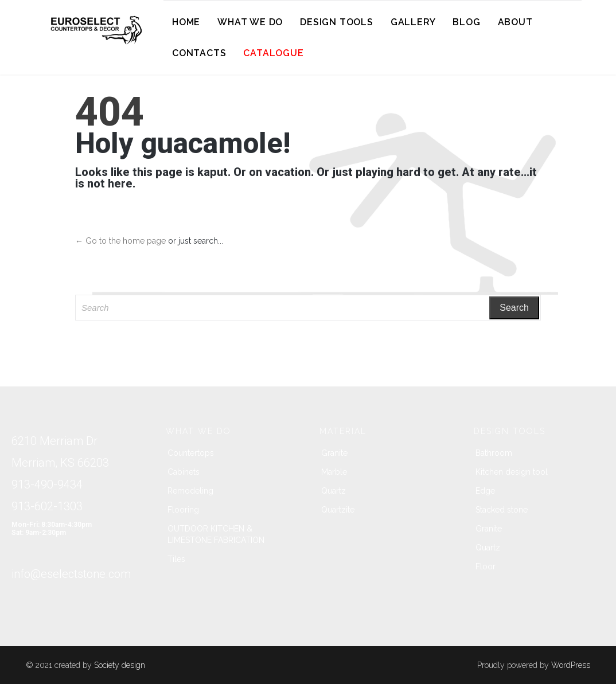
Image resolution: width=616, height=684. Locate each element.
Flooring (183, 510)
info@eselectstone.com (71, 574)
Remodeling (190, 491)
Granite (334, 453)
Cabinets (184, 472)
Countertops (191, 453)
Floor (486, 566)
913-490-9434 (47, 484)
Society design (120, 665)
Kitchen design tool (512, 472)
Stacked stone (502, 510)
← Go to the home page (120, 241)
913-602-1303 (47, 506)
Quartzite (338, 510)
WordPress (571, 665)
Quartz (334, 491)
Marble (334, 472)
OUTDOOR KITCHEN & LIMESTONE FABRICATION (216, 534)
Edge (485, 491)
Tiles (176, 559)
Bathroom (494, 453)
